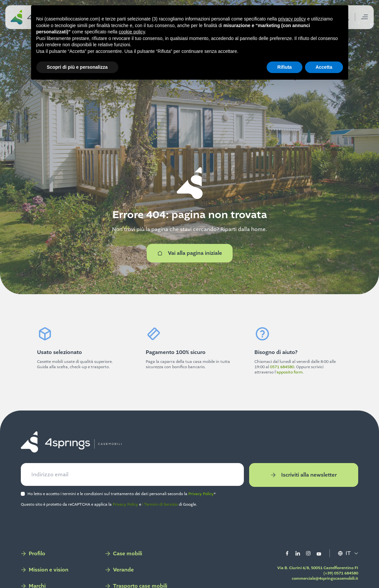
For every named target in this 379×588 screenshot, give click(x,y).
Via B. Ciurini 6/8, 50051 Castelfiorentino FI (317, 568)
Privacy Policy (201, 494)
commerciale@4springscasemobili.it (325, 578)
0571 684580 (282, 367)
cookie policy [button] (132, 32)
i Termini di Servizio (160, 504)
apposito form (290, 372)
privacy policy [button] (292, 19)
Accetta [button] (324, 67)
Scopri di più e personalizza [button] (77, 67)
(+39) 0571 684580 (341, 573)
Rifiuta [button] (284, 67)
